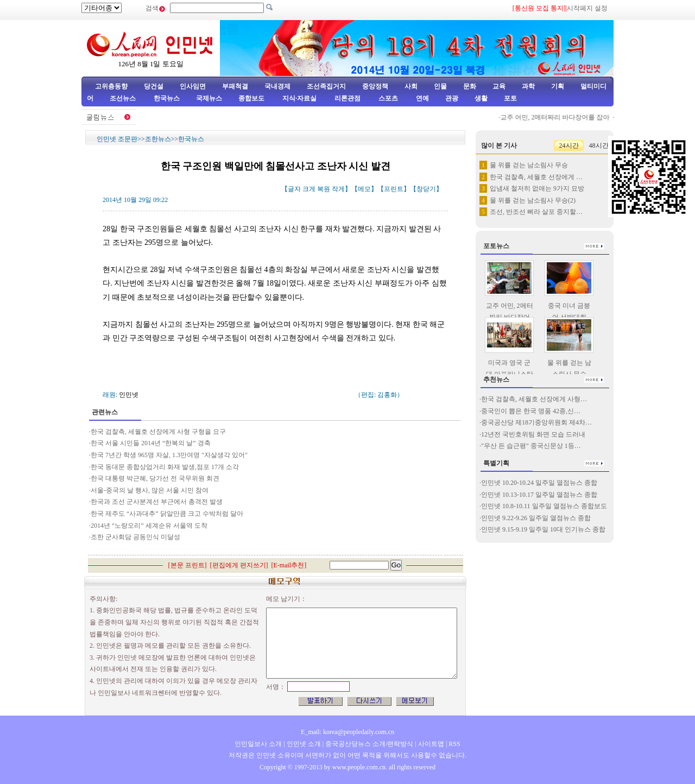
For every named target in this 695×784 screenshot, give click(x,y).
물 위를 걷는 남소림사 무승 (529, 165)
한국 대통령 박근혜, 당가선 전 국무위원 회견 (155, 478)
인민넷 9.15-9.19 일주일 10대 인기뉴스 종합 (543, 529)
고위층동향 (111, 86)
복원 (324, 189)
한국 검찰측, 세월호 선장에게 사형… (534, 399)
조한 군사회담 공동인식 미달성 (136, 537)
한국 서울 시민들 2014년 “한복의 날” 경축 (151, 443)
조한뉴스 (158, 139)
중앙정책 (375, 86)
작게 (338, 189)
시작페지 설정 (587, 8)
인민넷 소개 (303, 744)
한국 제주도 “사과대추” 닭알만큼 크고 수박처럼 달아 (167, 514)
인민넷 (129, 395)
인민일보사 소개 (258, 744)
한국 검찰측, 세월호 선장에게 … (536, 177)
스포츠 (387, 98)
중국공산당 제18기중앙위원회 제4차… (536, 422)
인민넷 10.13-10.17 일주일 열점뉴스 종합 (539, 495)
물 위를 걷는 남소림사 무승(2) (533, 200)
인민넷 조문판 (117, 139)
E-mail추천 (289, 565)
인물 (440, 86)
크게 (309, 189)
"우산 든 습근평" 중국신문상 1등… (531, 446)
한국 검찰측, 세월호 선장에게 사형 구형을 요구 (158, 432)
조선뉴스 (124, 98)
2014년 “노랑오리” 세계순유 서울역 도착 (149, 526)
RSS (454, 744)
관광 (452, 98)
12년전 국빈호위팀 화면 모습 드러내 (533, 434)
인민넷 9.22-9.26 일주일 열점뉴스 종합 (536, 518)
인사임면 (193, 86)
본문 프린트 (188, 565)
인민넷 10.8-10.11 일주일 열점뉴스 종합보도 (544, 506)
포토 (510, 98)
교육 (499, 86)
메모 (364, 189)
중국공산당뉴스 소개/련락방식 (369, 744)
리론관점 (347, 98)
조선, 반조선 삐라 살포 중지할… (536, 212)
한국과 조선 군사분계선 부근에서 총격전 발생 (157, 502)
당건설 (154, 86)
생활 (481, 98)
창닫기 (426, 189)
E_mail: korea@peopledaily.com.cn (347, 732)
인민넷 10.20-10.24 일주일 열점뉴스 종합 (539, 483)
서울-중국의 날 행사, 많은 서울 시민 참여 (150, 490)
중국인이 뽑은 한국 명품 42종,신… (531, 411)
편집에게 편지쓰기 (239, 565)
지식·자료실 (300, 98)
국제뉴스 (209, 98)
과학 (528, 86)
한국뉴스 (167, 98)
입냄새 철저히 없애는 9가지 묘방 (537, 188)
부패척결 (235, 86)
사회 (411, 86)
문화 (470, 86)
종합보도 (251, 98)
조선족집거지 (326, 86)
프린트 (394, 189)
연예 (422, 98)
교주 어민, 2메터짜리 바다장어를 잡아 (557, 117)
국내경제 (277, 86)
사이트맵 (431, 744)
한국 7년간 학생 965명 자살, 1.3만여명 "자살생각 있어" (169, 455)
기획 (558, 86)
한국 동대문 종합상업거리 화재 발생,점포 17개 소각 (165, 467)
